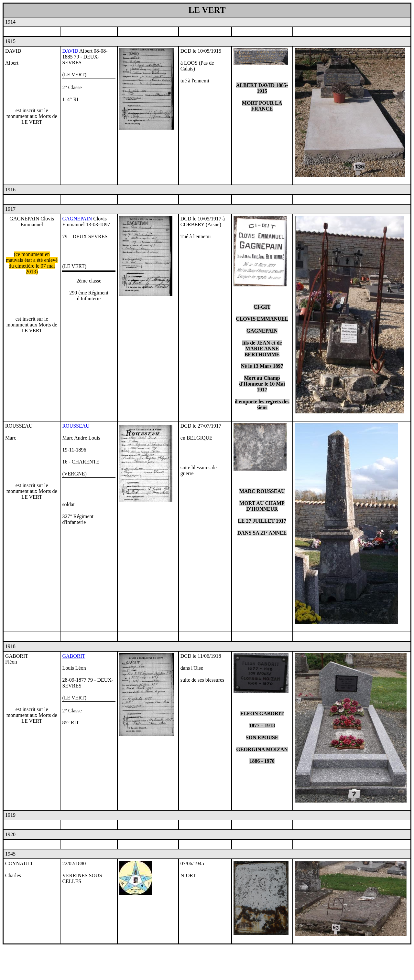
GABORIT (74, 656)
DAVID (70, 51)
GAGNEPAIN (77, 219)
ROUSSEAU (76, 426)
